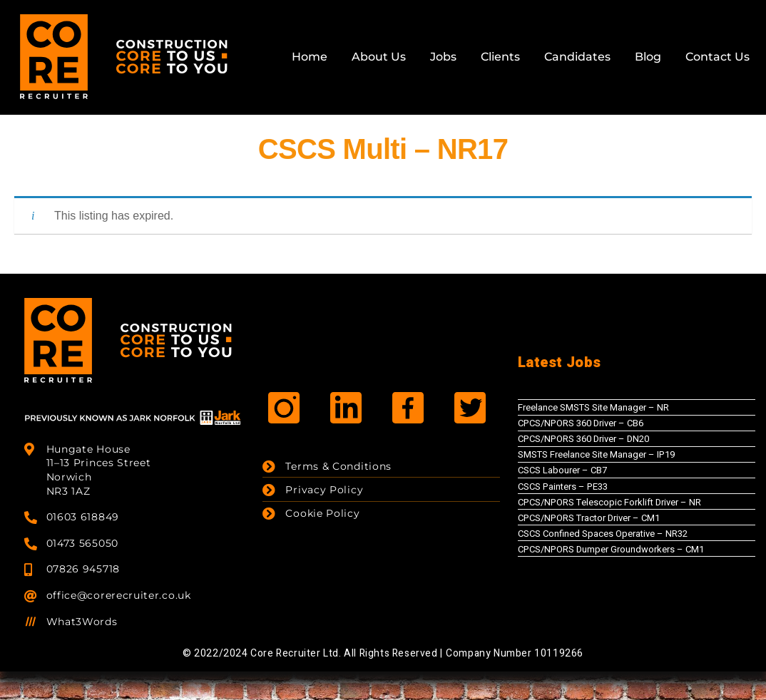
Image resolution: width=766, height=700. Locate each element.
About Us (379, 57)
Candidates (577, 57)
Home (310, 57)
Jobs (443, 57)
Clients (500, 57)
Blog (648, 57)
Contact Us (718, 57)
